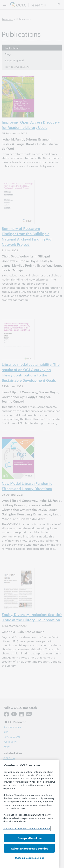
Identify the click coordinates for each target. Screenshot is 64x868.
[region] (29, 814)
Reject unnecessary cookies (29, 848)
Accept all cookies (30, 838)
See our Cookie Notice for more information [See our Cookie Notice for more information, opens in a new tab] (27, 828)
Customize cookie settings (30, 858)
